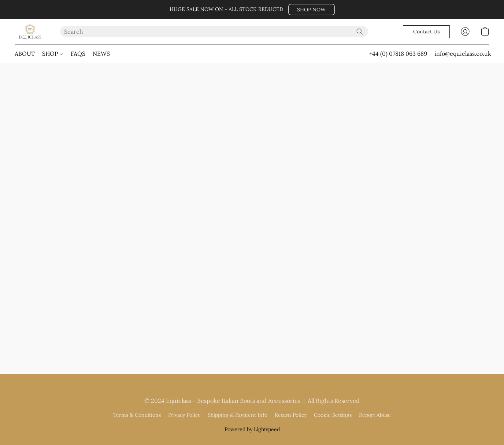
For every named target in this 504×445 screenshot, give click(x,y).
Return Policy (291, 415)
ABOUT (25, 54)
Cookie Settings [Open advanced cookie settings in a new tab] (333, 415)
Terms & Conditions (137, 415)
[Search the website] (360, 32)
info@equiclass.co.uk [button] (463, 54)
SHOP (53, 54)
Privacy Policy (184, 415)
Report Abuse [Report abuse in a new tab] (375, 415)
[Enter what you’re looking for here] (214, 32)
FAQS (78, 54)
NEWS (101, 54)
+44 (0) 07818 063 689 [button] (398, 54)
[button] (312, 10)
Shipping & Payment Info (238, 415)
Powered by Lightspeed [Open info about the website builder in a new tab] (252, 429)
